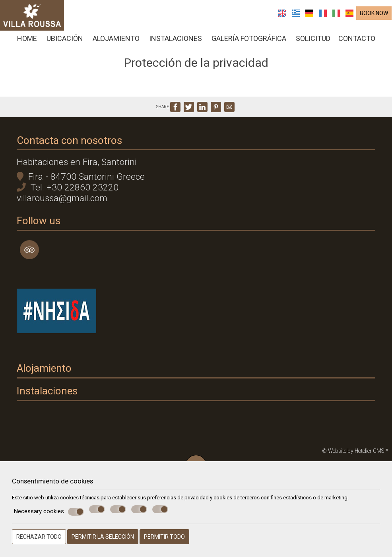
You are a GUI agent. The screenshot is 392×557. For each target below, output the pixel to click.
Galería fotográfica (249, 40)
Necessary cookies (49, 512)
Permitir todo (164, 537)
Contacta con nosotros (73, 150)
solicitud (313, 40)
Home (27, 40)
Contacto (357, 40)
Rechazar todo (39, 537)
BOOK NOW (374, 15)
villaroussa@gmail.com (65, 211)
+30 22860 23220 (86, 200)
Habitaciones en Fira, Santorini (80, 175)
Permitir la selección (103, 537)
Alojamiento (116, 40)
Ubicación (65, 40)
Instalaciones (176, 40)
